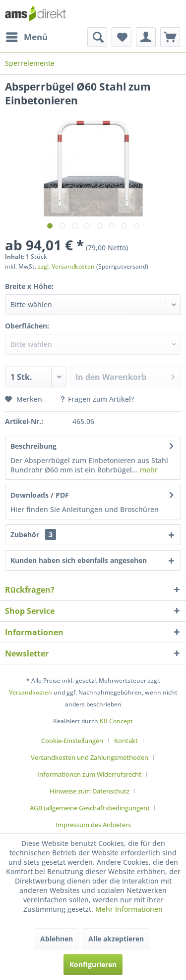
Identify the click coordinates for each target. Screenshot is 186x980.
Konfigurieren (93, 964)
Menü (27, 36)
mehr (148, 470)
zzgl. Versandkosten (66, 266)
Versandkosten (31, 692)
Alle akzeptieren (116, 939)
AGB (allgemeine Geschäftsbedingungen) (90, 808)
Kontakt (126, 741)
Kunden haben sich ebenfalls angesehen (79, 560)
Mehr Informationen (129, 909)
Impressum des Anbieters (93, 825)
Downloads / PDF (40, 495)
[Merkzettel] (122, 37)
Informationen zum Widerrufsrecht (89, 774)
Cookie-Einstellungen (72, 741)
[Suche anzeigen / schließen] (97, 37)
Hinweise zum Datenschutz (90, 791)
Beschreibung (33, 446)
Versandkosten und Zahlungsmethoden (90, 757)
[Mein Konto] (146, 37)
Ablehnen (57, 939)
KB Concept (116, 721)
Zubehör (33, 535)
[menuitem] (26, 37)
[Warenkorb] (170, 37)
